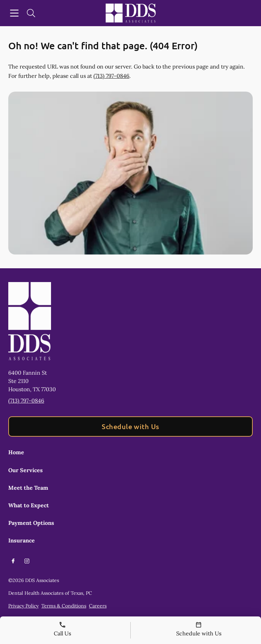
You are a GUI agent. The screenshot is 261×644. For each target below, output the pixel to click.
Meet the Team (28, 488)
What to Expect (29, 505)
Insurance (22, 540)
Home (16, 452)
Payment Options (31, 523)
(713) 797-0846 (111, 76)
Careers (98, 606)
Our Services (26, 470)
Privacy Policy (23, 606)
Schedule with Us (130, 426)
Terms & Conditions (64, 606)
